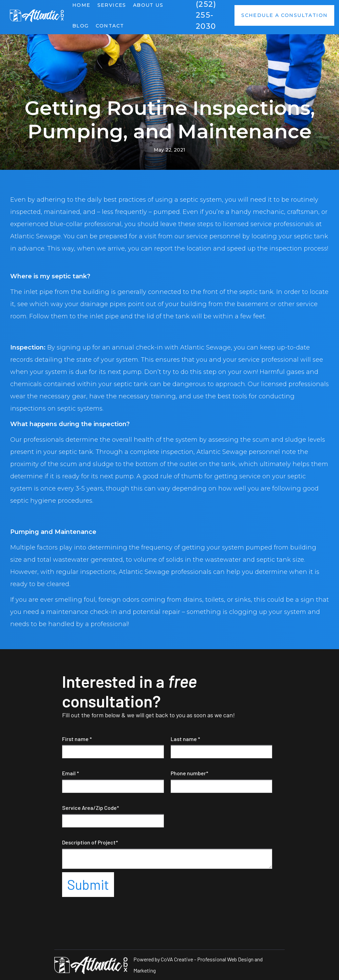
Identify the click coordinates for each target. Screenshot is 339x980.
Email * (71, 773)
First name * (77, 739)
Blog (81, 26)
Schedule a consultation (284, 15)
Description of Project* (90, 842)
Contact (110, 26)
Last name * (185, 739)
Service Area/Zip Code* (91, 808)
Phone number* (190, 773)
